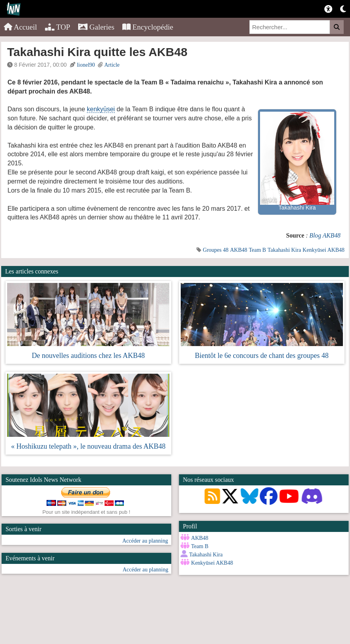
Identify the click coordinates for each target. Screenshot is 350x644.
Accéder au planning (145, 541)
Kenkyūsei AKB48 (324, 250)
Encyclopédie (148, 27)
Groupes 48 (216, 250)
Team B (257, 250)
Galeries (96, 27)
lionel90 (86, 65)
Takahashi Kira (284, 250)
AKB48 (239, 250)
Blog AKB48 (325, 235)
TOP (58, 27)
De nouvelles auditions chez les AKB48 (88, 356)
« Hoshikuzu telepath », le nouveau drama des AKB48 (88, 446)
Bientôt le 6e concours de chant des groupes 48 (262, 356)
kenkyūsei (101, 109)
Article (112, 65)
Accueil (21, 27)
